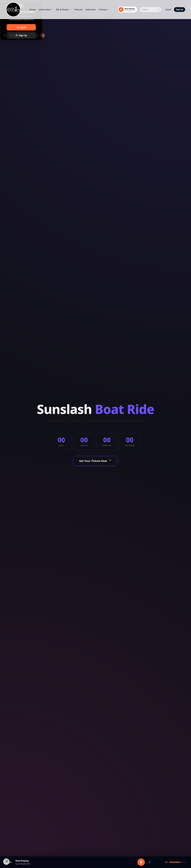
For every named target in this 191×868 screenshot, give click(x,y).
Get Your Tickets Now (96, 461)
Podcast (79, 10)
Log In (168, 9)
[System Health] (6, 862)
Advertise (91, 10)
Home (32, 10)
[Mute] (166, 862)
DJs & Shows (64, 10)
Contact (104, 10)
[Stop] (150, 862)
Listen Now (46, 10)
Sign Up (180, 9)
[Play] (121, 10)
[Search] (159, 10)
